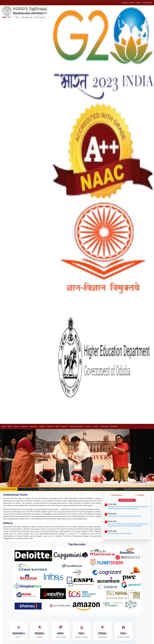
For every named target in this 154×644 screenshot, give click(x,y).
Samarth (132, 3)
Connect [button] (88, 426)
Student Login (147, 3)
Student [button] (42, 426)
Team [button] (16, 426)
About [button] (9, 426)
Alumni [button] (96, 426)
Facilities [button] (50, 426)
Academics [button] (24, 426)
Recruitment (105, 426)
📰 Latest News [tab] (116, 495)
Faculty (125, 3)
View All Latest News (127, 500)
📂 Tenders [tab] (140, 495)
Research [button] (64, 426)
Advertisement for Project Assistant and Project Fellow (125, 516)
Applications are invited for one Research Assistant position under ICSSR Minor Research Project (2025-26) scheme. (101, 489)
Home (4, 426)
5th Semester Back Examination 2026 (119, 533)
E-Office (139, 3)
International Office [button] (76, 426)
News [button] (57, 426)
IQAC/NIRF (114, 426)
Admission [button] (33, 426)
